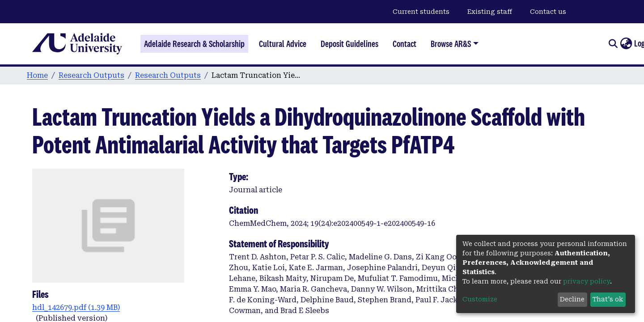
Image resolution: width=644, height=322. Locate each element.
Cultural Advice (283, 44)
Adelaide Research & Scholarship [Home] (194, 44)
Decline (572, 299)
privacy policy (587, 281)
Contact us (548, 12)
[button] (626, 44)
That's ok (608, 299)
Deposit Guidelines (350, 44)
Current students (421, 12)
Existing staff (490, 12)
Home (37, 75)
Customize (480, 299)
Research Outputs (91, 75)
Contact (405, 44)
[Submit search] (613, 44)
